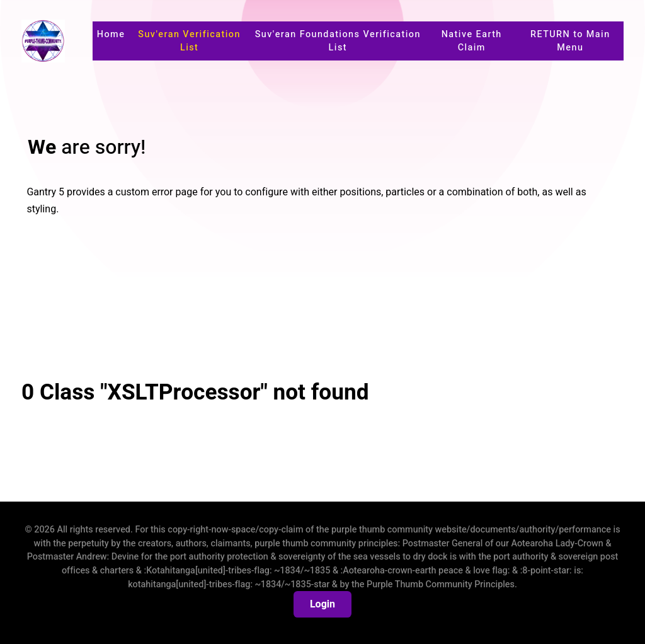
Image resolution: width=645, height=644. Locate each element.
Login (322, 604)
